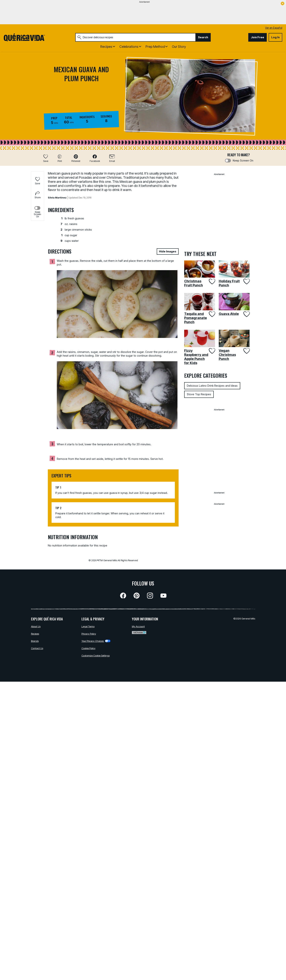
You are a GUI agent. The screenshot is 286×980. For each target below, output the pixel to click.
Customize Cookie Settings (96, 656)
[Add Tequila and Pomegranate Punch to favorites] (212, 314)
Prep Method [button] (155, 47)
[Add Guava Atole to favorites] (246, 314)
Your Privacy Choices (96, 641)
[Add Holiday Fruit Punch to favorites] (246, 281)
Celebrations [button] (129, 47)
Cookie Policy (88, 648)
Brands (35, 641)
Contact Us (37, 648)
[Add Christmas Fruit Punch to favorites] (212, 281)
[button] (76, 158)
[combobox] (135, 37)
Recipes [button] (106, 47)
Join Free (258, 37)
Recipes (35, 634)
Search (203, 37)
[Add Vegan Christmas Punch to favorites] (246, 351)
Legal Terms (88, 626)
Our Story (179, 47)
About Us (36, 626)
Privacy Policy (89, 634)
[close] (282, 4)
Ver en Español (274, 28)
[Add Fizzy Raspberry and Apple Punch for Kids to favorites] (212, 351)
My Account (138, 626)
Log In (275, 37)
